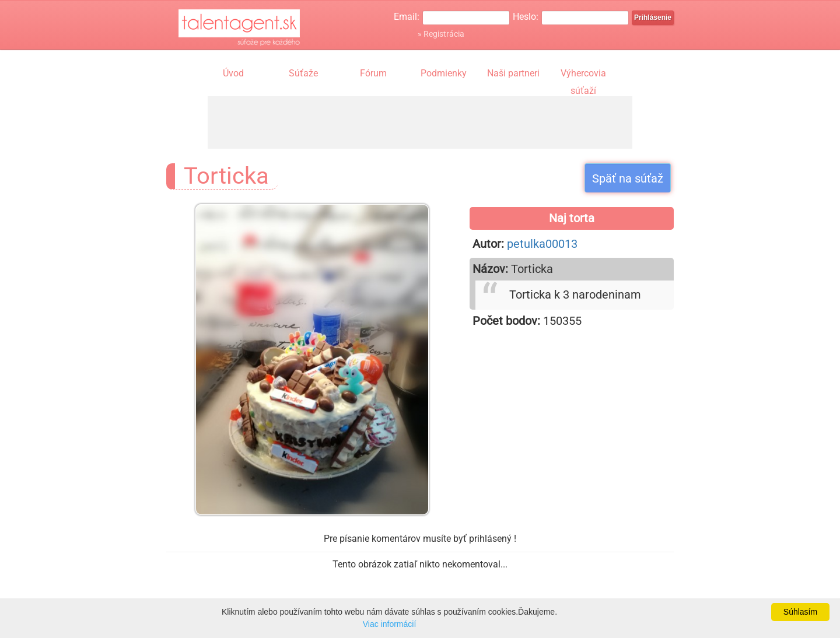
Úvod (233, 73)
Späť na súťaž (628, 178)
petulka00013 (542, 244)
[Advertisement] (420, 122)
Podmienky (444, 73)
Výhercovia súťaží (583, 75)
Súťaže (303, 73)
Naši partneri (513, 73)
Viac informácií (390, 624)
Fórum (373, 73)
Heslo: (526, 17)
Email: (407, 17)
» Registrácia (441, 34)
